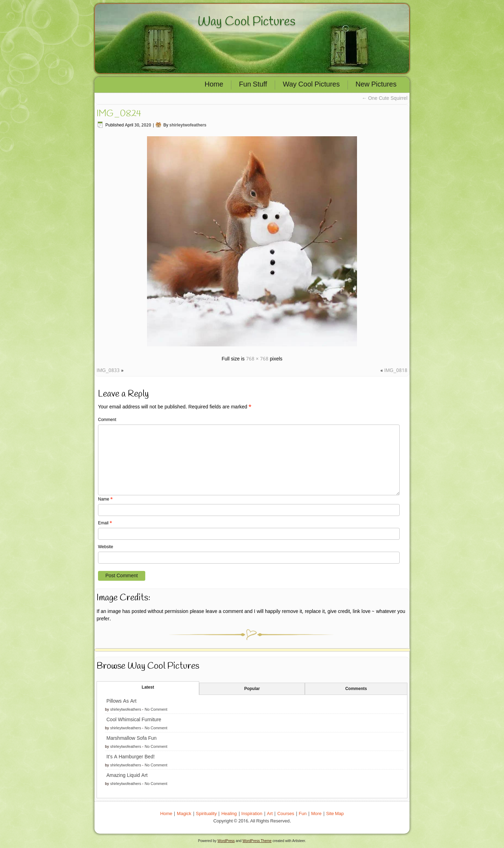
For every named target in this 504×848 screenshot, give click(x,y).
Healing (229, 814)
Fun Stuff (253, 85)
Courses (286, 814)
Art (270, 814)
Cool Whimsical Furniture (134, 720)
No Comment (156, 710)
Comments (356, 689)
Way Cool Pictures (247, 22)
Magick (184, 814)
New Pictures (376, 85)
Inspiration (252, 814)
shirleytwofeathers (188, 125)
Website (106, 547)
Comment (107, 420)
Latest (148, 688)
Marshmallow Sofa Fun (131, 738)
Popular (252, 689)
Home (214, 85)
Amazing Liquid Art (127, 775)
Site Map (335, 814)
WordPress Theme (257, 841)
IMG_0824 (119, 114)
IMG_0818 (396, 371)
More (316, 814)
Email (105, 523)
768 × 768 (257, 359)
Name (105, 499)
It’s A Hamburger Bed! (131, 757)
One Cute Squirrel (385, 98)
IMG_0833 (108, 371)
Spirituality (206, 814)
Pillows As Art (121, 701)
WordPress (226, 841)
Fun (303, 814)
